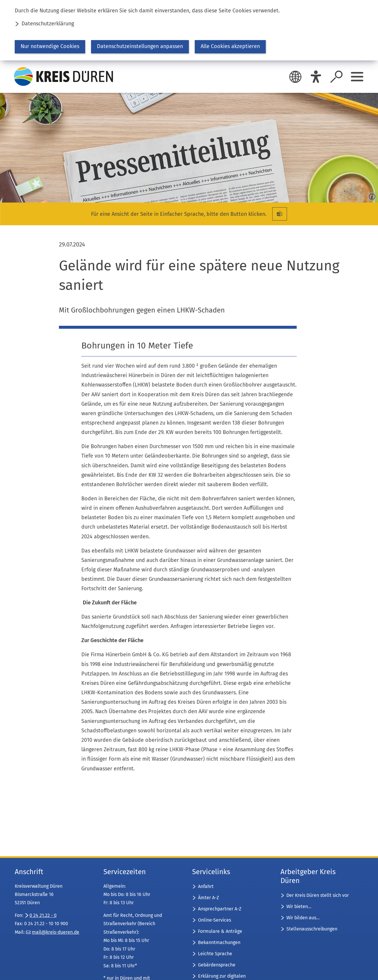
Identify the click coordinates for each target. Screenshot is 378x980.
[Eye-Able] (316, 77)
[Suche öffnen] (336, 77)
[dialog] (189, 30)
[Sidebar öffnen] (357, 77)
